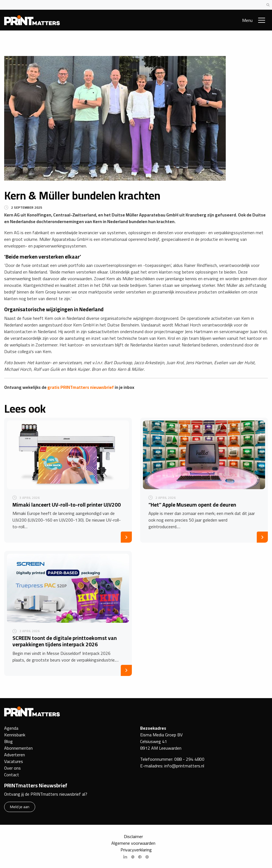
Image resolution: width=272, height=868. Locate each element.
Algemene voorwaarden (133, 843)
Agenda (11, 728)
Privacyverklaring (136, 850)
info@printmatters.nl (184, 766)
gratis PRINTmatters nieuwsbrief (81, 387)
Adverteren (15, 755)
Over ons (12, 768)
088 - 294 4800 (189, 759)
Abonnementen (18, 748)
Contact (12, 775)
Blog (8, 741)
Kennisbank (15, 735)
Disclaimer (133, 836)
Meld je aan (20, 807)
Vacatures (14, 761)
